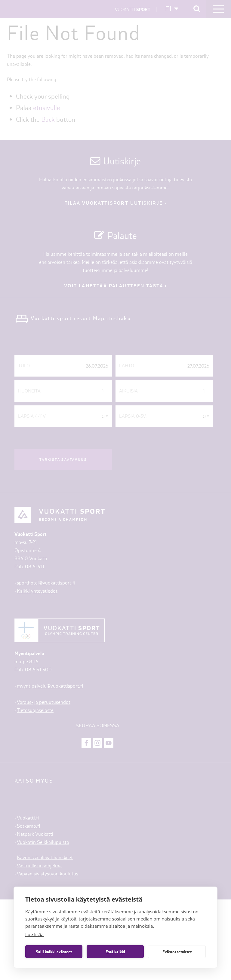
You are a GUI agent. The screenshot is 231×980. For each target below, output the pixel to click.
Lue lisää (34, 934)
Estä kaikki (115, 952)
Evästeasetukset (177, 952)
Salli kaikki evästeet (54, 952)
